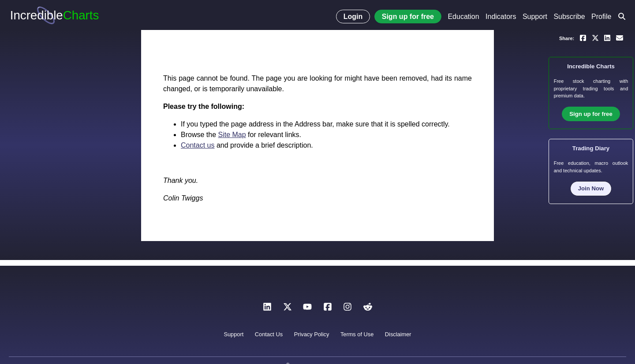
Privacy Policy (312, 334)
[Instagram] (347, 309)
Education (463, 17)
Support (535, 17)
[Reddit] (368, 309)
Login (353, 17)
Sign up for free (408, 17)
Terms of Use (357, 334)
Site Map (232, 135)
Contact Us (269, 334)
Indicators (501, 17)
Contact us (198, 145)
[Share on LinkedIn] (607, 37)
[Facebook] (328, 309)
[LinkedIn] (267, 309)
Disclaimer (398, 334)
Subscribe (569, 17)
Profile (601, 17)
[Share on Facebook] (583, 37)
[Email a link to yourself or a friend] (620, 37)
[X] (288, 309)
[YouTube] (307, 309)
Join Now (591, 188)
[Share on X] (595, 37)
